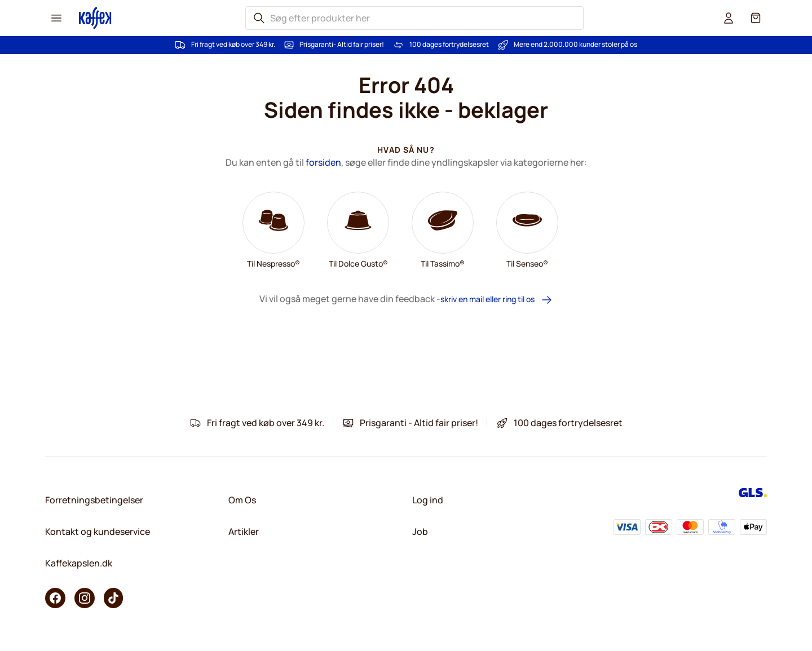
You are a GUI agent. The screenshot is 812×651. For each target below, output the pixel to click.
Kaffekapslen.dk (79, 563)
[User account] (729, 18)
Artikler (244, 532)
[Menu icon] (56, 18)
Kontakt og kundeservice (98, 532)
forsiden (323, 162)
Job (420, 532)
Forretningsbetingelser (94, 500)
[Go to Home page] (95, 18)
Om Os (242, 500)
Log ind (428, 500)
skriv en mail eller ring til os (497, 300)
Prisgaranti (316, 45)
